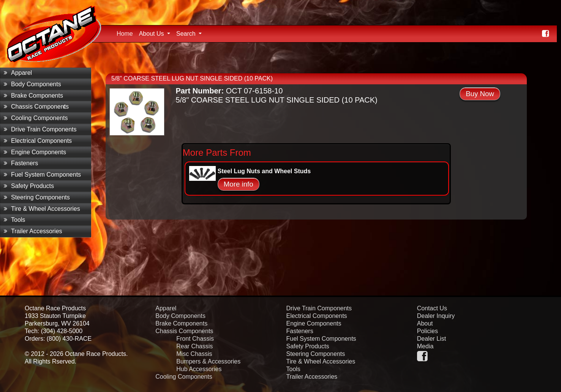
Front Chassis (195, 339)
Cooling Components (36, 118)
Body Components (32, 84)
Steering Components (37, 197)
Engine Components (35, 152)
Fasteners (21, 163)
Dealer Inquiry (436, 316)
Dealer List (431, 339)
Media (425, 346)
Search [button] (187, 34)
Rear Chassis (194, 346)
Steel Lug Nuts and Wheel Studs (264, 171)
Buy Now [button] (480, 94)
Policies (427, 331)
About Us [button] (152, 34)
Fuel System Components (42, 175)
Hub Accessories (199, 369)
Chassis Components (36, 107)
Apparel (18, 73)
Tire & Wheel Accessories (42, 209)
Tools (14, 220)
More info (239, 184)
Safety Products (29, 186)
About (425, 323)
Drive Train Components (40, 129)
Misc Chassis (194, 354)
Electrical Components (38, 141)
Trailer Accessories (33, 231)
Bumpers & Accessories (208, 361)
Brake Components (33, 96)
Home (126, 33)
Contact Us (432, 308)
